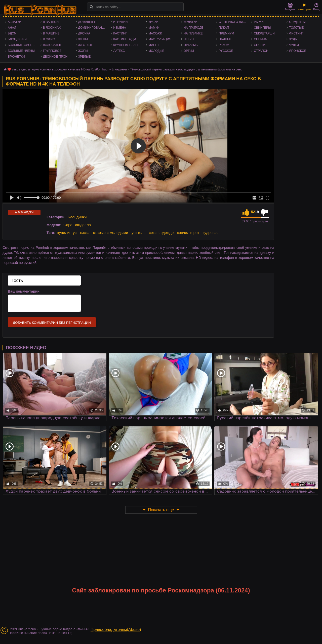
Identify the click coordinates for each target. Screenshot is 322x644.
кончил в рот (188, 233)
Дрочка (84, 33)
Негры (189, 39)
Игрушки (120, 22)
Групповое (52, 51)
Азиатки (15, 22)
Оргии (189, 51)
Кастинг (120, 33)
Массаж (155, 33)
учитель (138, 233)
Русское (226, 51)
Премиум (227, 33)
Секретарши (264, 33)
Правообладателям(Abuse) (116, 630)
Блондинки (17, 39)
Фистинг (296, 33)
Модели (290, 7)
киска (85, 233)
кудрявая (211, 233)
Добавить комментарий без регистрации (52, 323)
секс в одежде (161, 233)
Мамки (154, 28)
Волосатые (52, 45)
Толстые (296, 28)
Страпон (261, 51)
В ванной (51, 22)
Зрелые (85, 57)
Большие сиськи (22, 45)
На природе (193, 28)
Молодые (156, 51)
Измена (120, 28)
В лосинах (52, 28)
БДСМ (12, 33)
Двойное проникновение (58, 57)
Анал (12, 28)
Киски (153, 22)
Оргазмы (191, 45)
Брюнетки (16, 57)
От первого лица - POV (234, 22)
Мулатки (191, 22)
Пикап (224, 28)
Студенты (297, 22)
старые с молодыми (111, 233)
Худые (294, 39)
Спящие (261, 45)
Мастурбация (160, 39)
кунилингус (67, 233)
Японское (298, 51)
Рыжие (260, 22)
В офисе (50, 39)
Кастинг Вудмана (128, 39)
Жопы (83, 51)
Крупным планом (128, 45)
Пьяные (225, 39)
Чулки (294, 45)
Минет (154, 45)
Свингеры (262, 28)
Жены (83, 39)
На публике (193, 33)
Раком (224, 45)
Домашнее (87, 22)
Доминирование (92, 28)
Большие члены (21, 51)
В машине (51, 33)
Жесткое (86, 45)
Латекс (119, 51)
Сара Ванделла (77, 225)
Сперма (260, 39)
